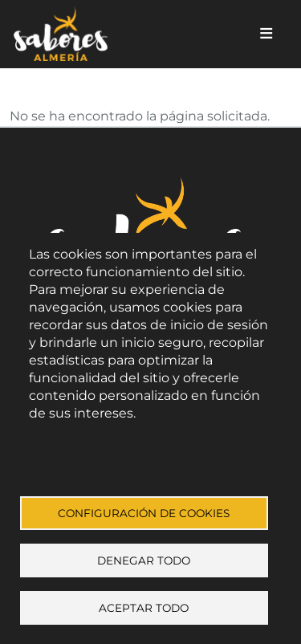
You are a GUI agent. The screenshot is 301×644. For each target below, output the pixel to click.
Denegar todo (144, 560)
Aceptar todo (144, 608)
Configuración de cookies (144, 513)
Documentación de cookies (105, 462)
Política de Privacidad (89, 439)
